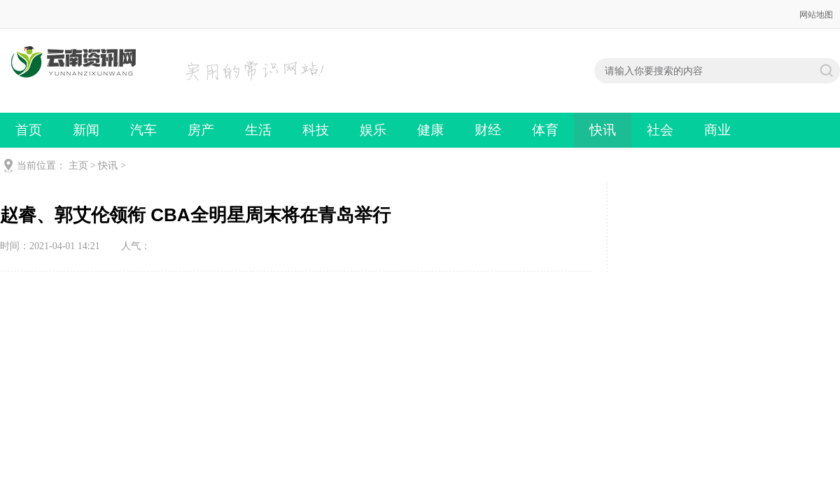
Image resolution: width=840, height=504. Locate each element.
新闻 (86, 130)
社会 (660, 130)
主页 (78, 166)
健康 (430, 130)
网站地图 (816, 15)
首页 (29, 130)
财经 (488, 130)
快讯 (603, 130)
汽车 (143, 130)
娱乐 (373, 130)
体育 (545, 130)
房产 (201, 130)
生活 (258, 130)
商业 (717, 130)
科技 (316, 130)
